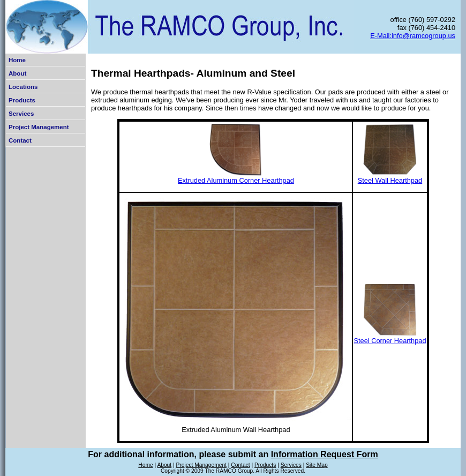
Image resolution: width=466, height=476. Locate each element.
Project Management (39, 127)
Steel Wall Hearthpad (390, 180)
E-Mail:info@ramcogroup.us (413, 36)
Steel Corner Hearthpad (390, 341)
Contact (20, 140)
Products (22, 100)
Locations (23, 87)
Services (21, 114)
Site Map (317, 465)
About (17, 73)
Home (17, 60)
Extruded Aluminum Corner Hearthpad (236, 180)
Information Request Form (325, 454)
